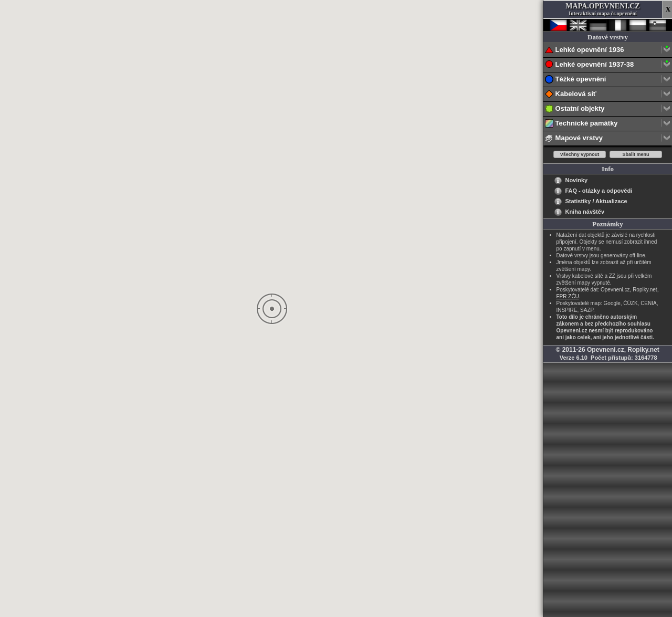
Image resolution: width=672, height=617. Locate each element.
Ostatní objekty (608, 109)
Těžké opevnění (608, 80)
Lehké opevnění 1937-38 (608, 65)
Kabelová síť (608, 94)
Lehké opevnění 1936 (608, 50)
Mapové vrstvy (608, 138)
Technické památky (608, 124)
